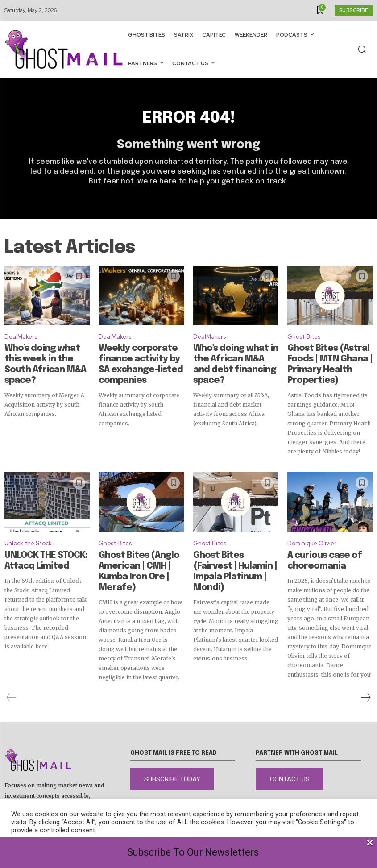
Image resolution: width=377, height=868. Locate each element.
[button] (362, 49)
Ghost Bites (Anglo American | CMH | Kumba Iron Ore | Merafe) (136, 548)
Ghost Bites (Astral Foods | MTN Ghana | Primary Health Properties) (330, 360)
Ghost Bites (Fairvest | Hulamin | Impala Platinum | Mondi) (234, 548)
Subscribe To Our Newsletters (193, 852)
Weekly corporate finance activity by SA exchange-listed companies (141, 360)
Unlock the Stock (28, 530)
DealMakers (21, 341)
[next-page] (365, 676)
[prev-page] (11, 676)
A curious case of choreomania (315, 544)
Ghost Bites (304, 341)
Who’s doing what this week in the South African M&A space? (46, 360)
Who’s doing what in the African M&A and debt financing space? (231, 360)
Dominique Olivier (312, 530)
